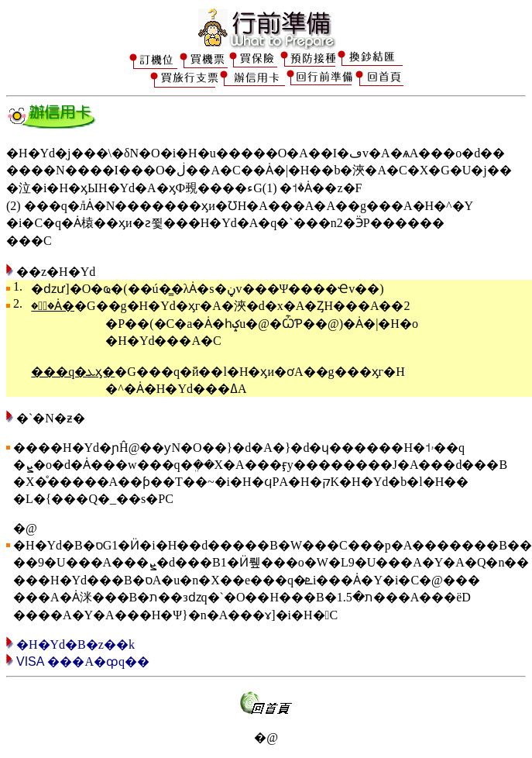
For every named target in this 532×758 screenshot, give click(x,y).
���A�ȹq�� (97, 662)
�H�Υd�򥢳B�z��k (76, 644)
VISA (30, 662)
